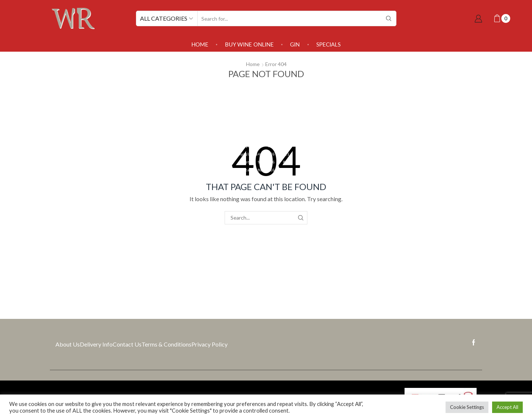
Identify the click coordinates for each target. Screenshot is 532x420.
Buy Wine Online (249, 44)
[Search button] (389, 18)
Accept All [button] (507, 407)
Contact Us (127, 344)
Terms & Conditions (166, 344)
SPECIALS (328, 44)
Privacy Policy (209, 344)
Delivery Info (96, 344)
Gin (295, 44)
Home (200, 44)
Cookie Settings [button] (467, 407)
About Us (68, 344)
